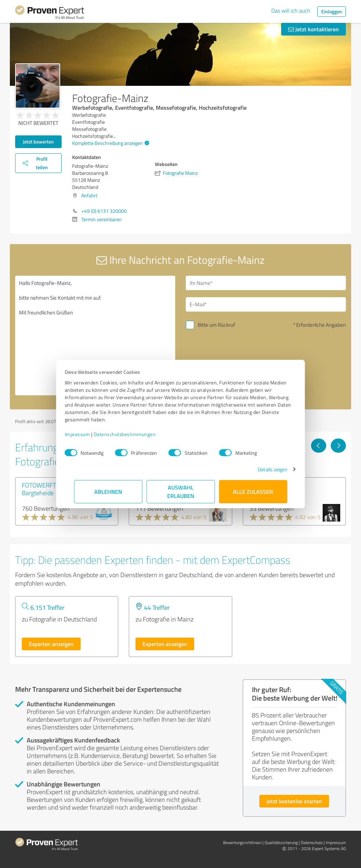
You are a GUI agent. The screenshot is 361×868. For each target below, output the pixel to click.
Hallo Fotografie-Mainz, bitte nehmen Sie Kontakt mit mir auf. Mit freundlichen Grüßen (95, 336)
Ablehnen (108, 492)
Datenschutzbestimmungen (134, 434)
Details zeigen (263, 469)
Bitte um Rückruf (216, 325)
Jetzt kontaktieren (313, 29)
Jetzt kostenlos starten (294, 801)
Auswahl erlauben (181, 492)
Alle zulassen (253, 492)
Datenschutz (312, 843)
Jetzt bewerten (38, 142)
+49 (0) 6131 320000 (104, 211)
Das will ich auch (291, 11)
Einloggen (332, 11)
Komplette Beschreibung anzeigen (110, 143)
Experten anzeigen (51, 644)
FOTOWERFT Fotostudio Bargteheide (53, 489)
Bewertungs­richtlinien (242, 843)
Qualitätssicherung (281, 843)
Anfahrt (89, 195)
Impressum (87, 434)
